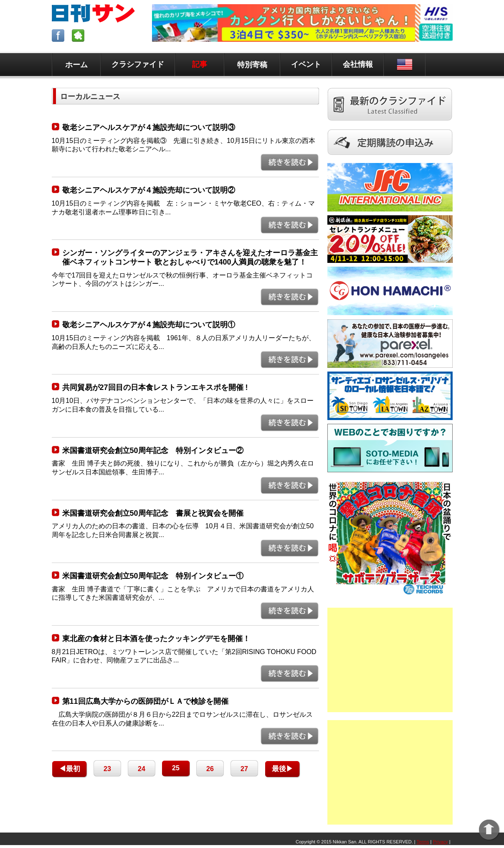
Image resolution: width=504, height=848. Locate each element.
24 (142, 769)
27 (244, 769)
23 (107, 769)
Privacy (441, 842)
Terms (423, 842)
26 (210, 769)
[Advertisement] (390, 660)
